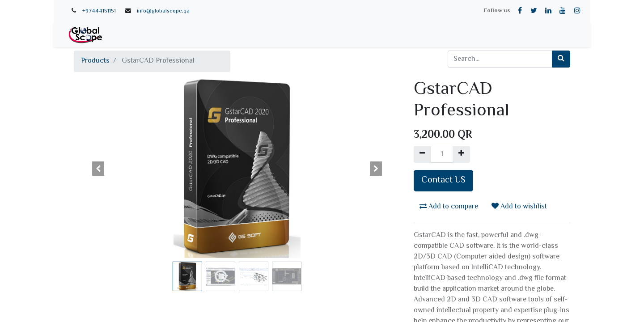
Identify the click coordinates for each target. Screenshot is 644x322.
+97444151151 (99, 11)
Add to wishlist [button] (519, 207)
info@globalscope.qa (163, 11)
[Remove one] (422, 154)
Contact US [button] (443, 180)
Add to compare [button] (449, 207)
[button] (98, 169)
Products (95, 61)
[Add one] (461, 154)
